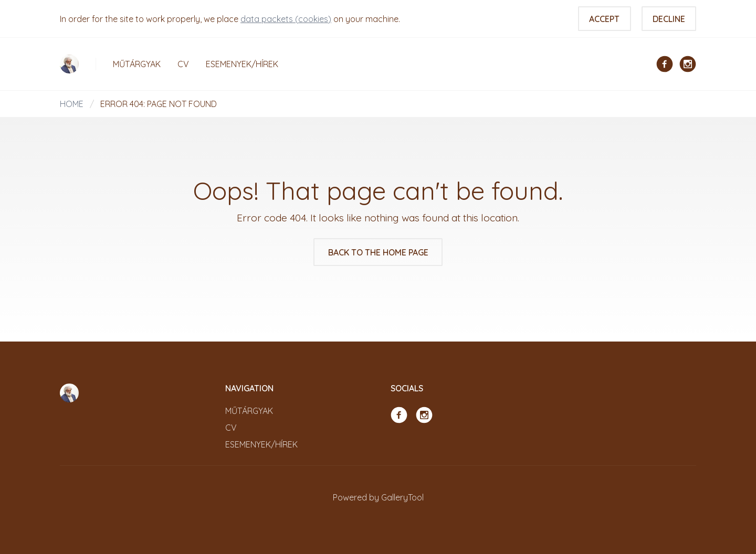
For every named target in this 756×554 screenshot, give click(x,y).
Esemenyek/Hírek (242, 64)
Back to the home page (378, 252)
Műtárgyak (137, 64)
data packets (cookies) (286, 19)
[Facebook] (665, 63)
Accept (604, 19)
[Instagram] (688, 63)
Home (72, 104)
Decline (669, 19)
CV (183, 64)
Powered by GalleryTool (378, 497)
